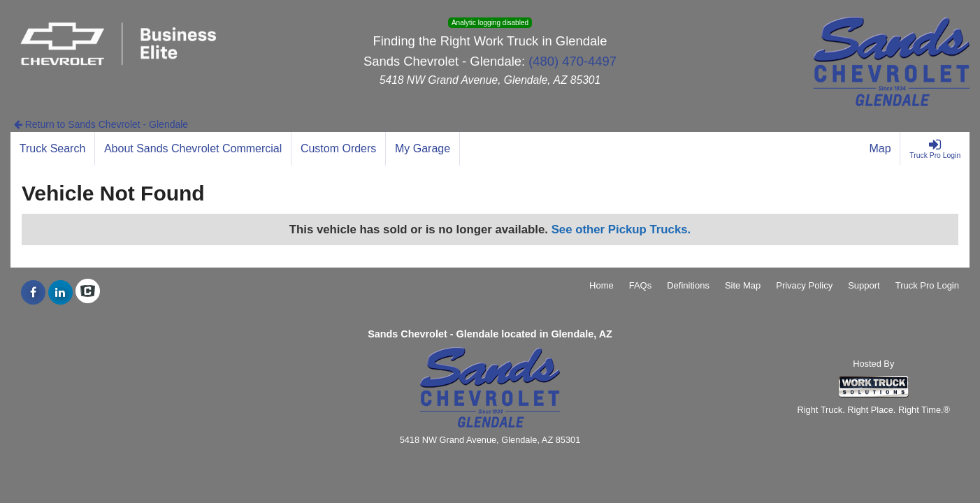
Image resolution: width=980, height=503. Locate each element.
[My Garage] (423, 149)
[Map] (881, 149)
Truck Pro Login (927, 285)
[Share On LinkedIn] (60, 293)
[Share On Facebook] (33, 293)
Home (601, 285)
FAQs (641, 285)
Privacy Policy (804, 285)
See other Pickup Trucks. (621, 229)
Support (864, 285)
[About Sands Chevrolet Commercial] (193, 149)
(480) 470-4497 (572, 61)
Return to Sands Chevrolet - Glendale (101, 124)
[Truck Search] (53, 149)
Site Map (743, 285)
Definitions (688, 285)
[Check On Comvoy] (88, 293)
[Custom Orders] (339, 149)
